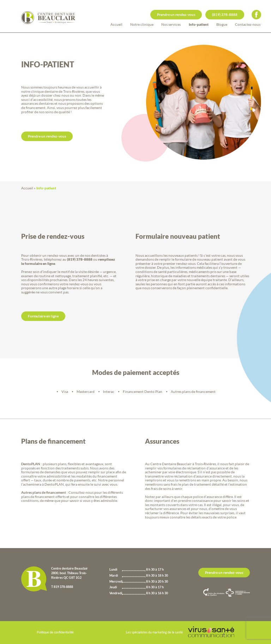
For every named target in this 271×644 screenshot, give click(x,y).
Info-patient (199, 25)
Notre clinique (142, 25)
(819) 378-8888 (225, 14)
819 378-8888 (63, 587)
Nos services (171, 25)
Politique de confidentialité (55, 632)
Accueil (116, 25)
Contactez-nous (248, 25)
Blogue (222, 25)
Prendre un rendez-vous (176, 14)
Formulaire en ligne (43, 316)
